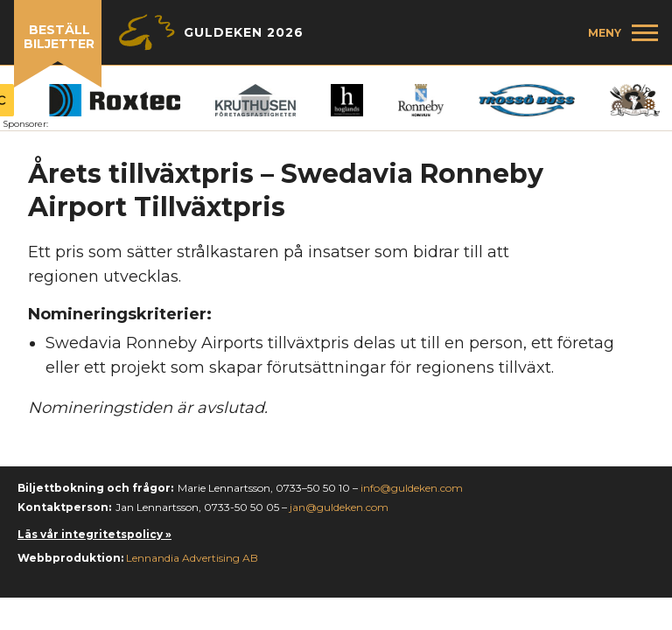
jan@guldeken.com (339, 507)
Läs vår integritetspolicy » (94, 534)
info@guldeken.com (412, 488)
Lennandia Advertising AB (192, 558)
